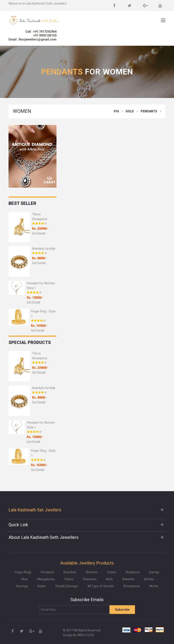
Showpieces (132, 586)
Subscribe (122, 610)
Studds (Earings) (67, 586)
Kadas (42, 586)
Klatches (92, 572)
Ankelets (128, 579)
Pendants (47, 572)
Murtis (154, 586)
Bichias (149, 579)
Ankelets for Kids (44, 249)
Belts (109, 579)
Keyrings (22, 586)
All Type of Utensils (101, 586)
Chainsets (90, 579)
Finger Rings (23, 572)
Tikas (24, 579)
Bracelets (70, 572)
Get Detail (39, 233)
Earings (154, 572)
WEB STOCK (86, 635)
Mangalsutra (46, 579)
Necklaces (133, 572)
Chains (112, 572)
